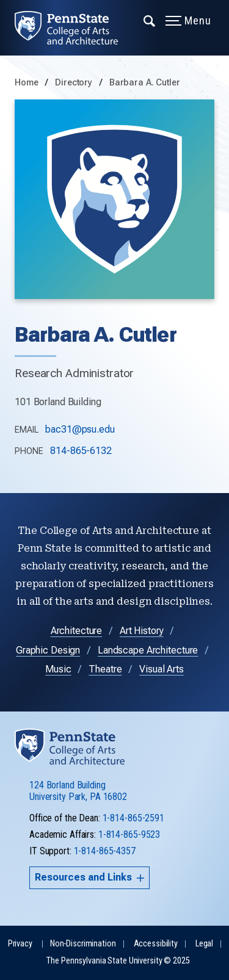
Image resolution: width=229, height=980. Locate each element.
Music (58, 669)
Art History (142, 631)
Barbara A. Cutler (145, 83)
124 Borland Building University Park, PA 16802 (78, 791)
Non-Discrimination (83, 944)
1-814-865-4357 (105, 851)
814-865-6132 (81, 451)
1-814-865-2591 (133, 818)
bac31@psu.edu (80, 429)
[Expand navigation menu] (150, 20)
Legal (204, 944)
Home (27, 83)
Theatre (105, 669)
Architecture (77, 631)
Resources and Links (89, 877)
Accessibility (156, 944)
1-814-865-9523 (129, 834)
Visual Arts (162, 669)
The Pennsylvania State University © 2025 (118, 961)
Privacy (20, 944)
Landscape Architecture (148, 650)
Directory (75, 83)
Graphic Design (48, 650)
